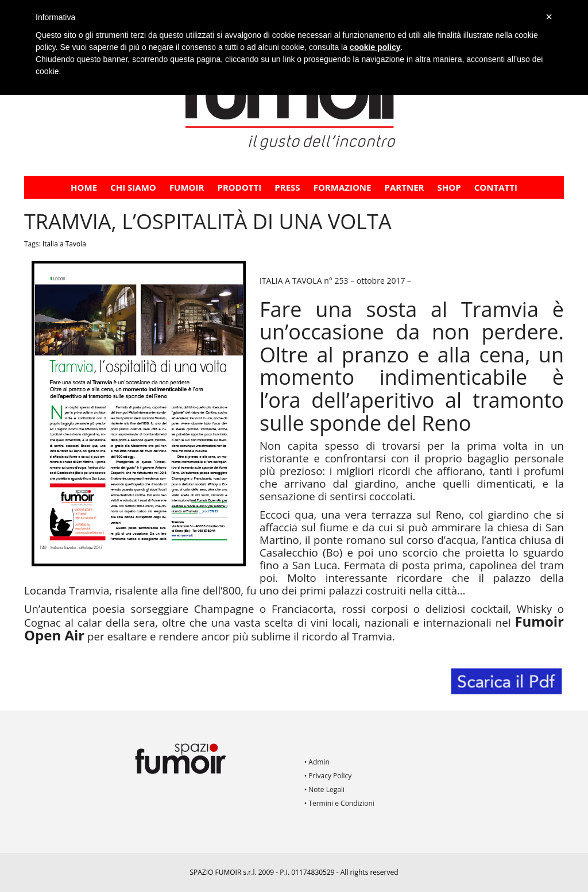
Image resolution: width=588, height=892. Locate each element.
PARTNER (405, 187)
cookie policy (375, 47)
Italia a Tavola (64, 244)
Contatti (496, 187)
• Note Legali (324, 789)
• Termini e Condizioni (339, 803)
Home (84, 187)
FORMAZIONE (343, 187)
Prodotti (240, 187)
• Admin (317, 762)
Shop (449, 187)
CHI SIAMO (133, 187)
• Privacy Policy (328, 776)
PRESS (287, 187)
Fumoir (187, 187)
